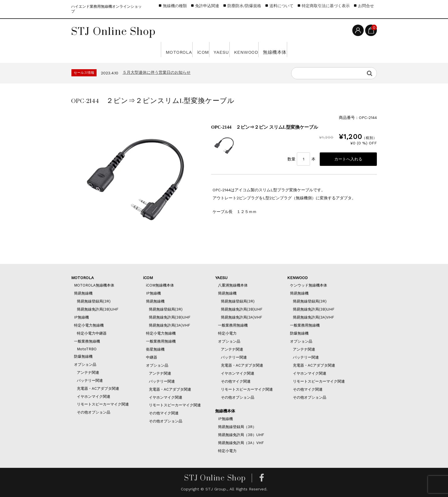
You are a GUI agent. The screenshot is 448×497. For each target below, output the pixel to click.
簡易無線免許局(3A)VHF (169, 325)
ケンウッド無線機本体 (309, 285)
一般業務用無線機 (161, 341)
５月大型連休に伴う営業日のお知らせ (157, 72)
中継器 (152, 357)
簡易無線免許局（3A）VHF (241, 443)
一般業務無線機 (87, 341)
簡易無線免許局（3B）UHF (241, 435)
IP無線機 (81, 317)
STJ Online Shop (113, 31)
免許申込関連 (207, 6)
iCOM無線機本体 (160, 285)
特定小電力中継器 (92, 333)
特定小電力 (227, 333)
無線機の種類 (175, 6)
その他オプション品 (94, 412)
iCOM (179, 49)
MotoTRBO (87, 349)
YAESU (217, 49)
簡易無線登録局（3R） (237, 427)
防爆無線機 (83, 356)
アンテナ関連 (88, 372)
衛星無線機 (155, 349)
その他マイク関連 (164, 413)
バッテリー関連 (90, 380)
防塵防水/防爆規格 (244, 6)
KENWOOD (265, 49)
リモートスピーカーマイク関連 (103, 404)
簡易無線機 (83, 293)
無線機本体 (319, 49)
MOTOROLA (132, 49)
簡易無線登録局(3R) (94, 301)
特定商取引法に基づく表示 (326, 6)
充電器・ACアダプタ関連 (98, 388)
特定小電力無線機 (89, 325)
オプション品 (85, 364)
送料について (281, 6)
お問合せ (366, 6)
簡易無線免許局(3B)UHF (98, 309)
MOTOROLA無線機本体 (94, 285)
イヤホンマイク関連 (94, 396)
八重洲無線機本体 (233, 285)
